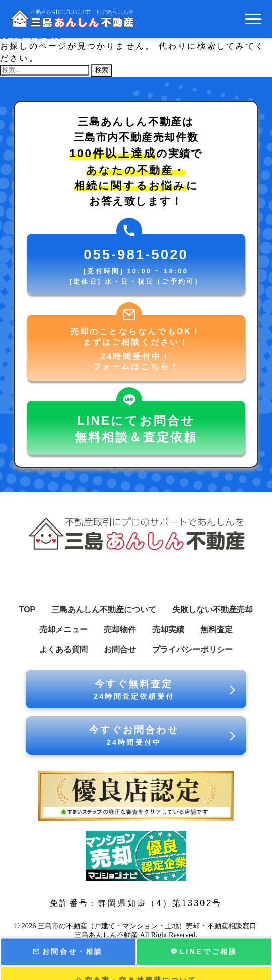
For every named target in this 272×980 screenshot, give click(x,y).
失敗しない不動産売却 (213, 609)
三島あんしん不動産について (104, 609)
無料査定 (217, 629)
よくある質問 (63, 650)
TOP (27, 609)
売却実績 (168, 629)
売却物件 (120, 629)
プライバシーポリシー (192, 650)
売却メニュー (63, 629)
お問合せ (120, 650)
